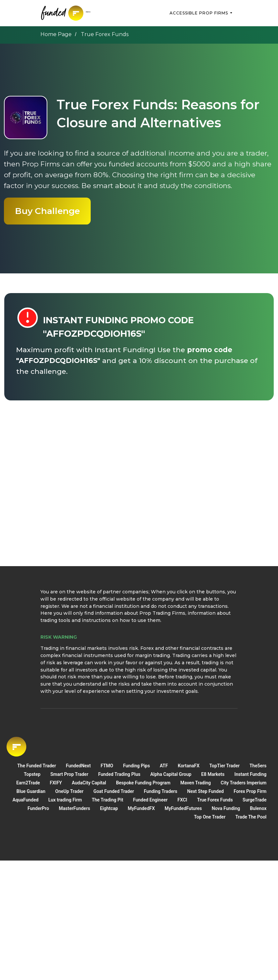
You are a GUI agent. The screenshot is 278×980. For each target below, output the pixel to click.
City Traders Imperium (244, 783)
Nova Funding (226, 808)
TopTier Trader (224, 766)
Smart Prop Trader (69, 774)
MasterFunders (74, 808)
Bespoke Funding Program (143, 783)
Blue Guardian (31, 791)
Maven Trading (196, 783)
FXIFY (56, 783)
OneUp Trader (69, 791)
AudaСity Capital (89, 783)
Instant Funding (250, 774)
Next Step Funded (206, 791)
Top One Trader (210, 817)
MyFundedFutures (183, 808)
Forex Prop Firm (250, 791)
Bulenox (258, 808)
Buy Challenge (47, 211)
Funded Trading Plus (119, 774)
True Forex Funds (215, 800)
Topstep (32, 774)
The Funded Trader (36, 766)
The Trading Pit (107, 800)
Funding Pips (136, 766)
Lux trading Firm (65, 800)
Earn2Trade (28, 783)
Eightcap (109, 808)
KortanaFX (189, 766)
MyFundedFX (141, 808)
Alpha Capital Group (171, 774)
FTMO (107, 766)
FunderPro (38, 808)
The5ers (258, 766)
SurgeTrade (255, 800)
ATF (164, 766)
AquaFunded (25, 800)
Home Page (56, 34)
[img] (67, 13)
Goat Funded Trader (114, 791)
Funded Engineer (150, 800)
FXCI (182, 800)
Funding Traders (161, 791)
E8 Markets (213, 774)
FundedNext (78, 766)
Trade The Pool (251, 817)
